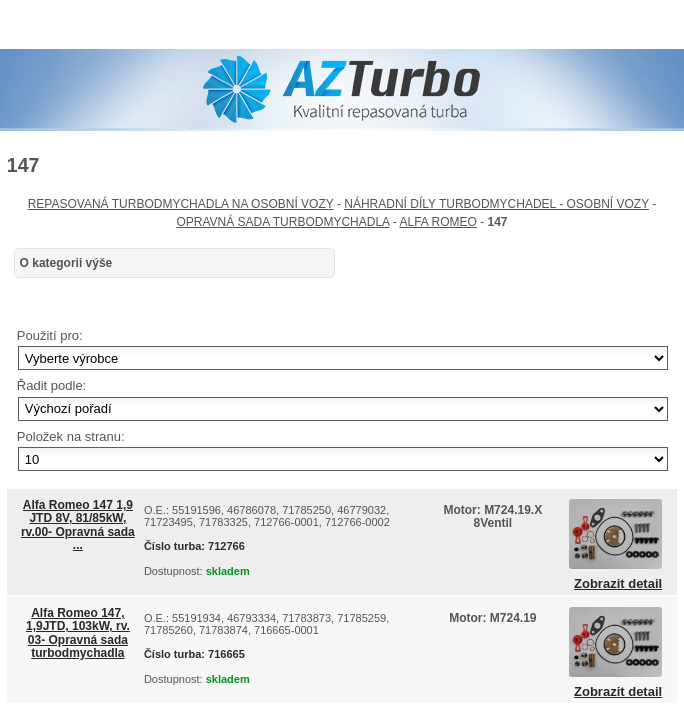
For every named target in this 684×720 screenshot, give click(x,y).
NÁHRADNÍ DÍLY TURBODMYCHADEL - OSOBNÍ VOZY (496, 204)
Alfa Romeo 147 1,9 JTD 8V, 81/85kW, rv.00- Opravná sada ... (78, 525)
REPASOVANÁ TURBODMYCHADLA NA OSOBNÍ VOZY (181, 204)
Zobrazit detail (618, 584)
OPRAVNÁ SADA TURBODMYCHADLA (282, 222)
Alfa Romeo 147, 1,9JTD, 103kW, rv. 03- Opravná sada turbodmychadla (78, 633)
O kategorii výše (66, 263)
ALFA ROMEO (437, 222)
